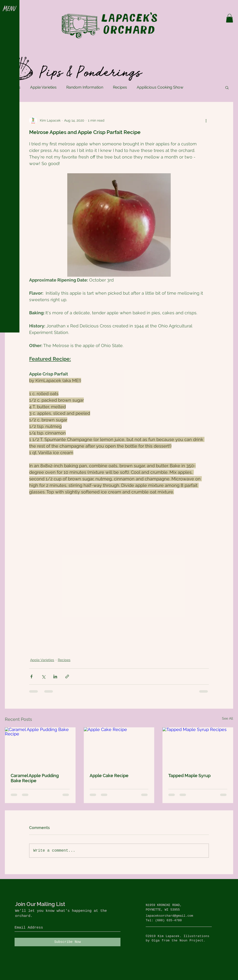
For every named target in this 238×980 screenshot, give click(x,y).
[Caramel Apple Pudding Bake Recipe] (40, 747)
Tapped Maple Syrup (189, 776)
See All (228, 718)
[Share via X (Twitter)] (43, 677)
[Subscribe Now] (68, 942)
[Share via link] (67, 677)
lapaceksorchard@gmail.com (169, 916)
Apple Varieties (43, 87)
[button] (10, 9)
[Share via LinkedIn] (55, 677)
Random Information (85, 87)
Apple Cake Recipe (109, 776)
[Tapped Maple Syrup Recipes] (198, 747)
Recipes (120, 87)
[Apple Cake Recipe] (119, 747)
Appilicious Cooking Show (160, 87)
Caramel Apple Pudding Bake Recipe (35, 778)
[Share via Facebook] (31, 677)
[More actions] (206, 120)
